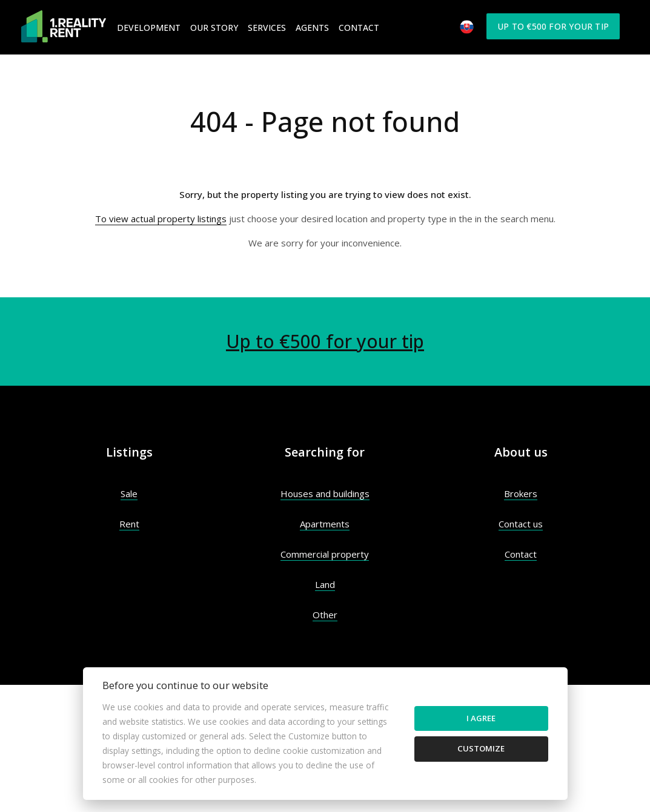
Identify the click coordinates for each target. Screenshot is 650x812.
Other (325, 615)
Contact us (521, 524)
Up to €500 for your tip (553, 26)
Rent (129, 524)
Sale (129, 493)
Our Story (214, 28)
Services (267, 28)
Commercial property (325, 554)
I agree (481, 718)
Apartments (325, 524)
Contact (359, 28)
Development (149, 28)
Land (325, 584)
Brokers (521, 493)
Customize (481, 748)
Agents (312, 28)
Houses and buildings (325, 493)
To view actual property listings (161, 219)
